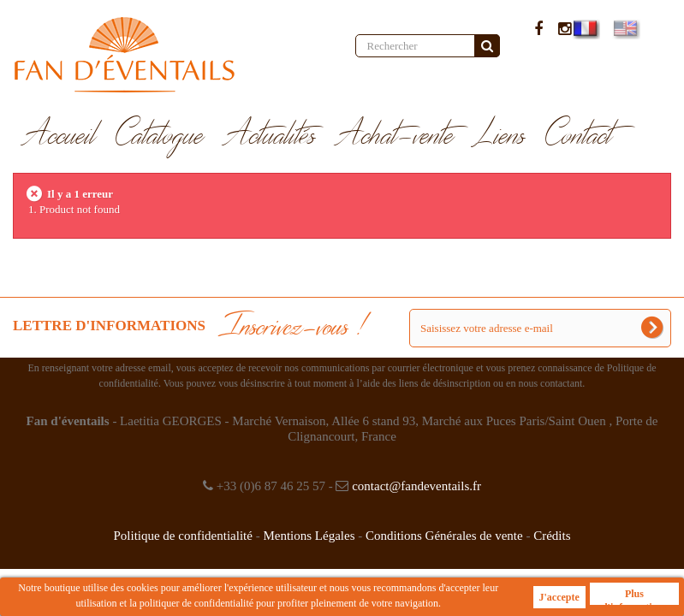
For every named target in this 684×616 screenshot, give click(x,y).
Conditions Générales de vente (444, 536)
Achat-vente (395, 136)
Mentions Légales (309, 536)
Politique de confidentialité (182, 536)
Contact (579, 136)
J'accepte (559, 597)
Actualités (270, 136)
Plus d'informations (634, 596)
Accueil (59, 136)
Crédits (552, 536)
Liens (500, 136)
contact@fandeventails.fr (416, 486)
